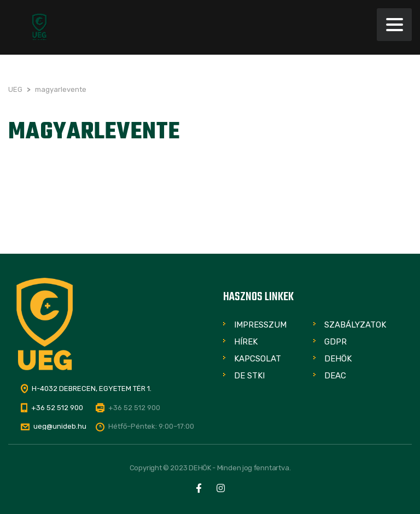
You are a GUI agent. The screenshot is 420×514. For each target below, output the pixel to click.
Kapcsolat (258, 359)
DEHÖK (338, 359)
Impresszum (260, 325)
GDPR (336, 342)
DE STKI (249, 376)
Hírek (246, 342)
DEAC (335, 376)
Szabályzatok (355, 325)
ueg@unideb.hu (60, 426)
